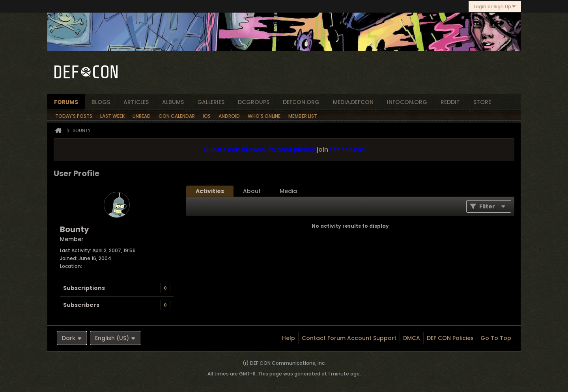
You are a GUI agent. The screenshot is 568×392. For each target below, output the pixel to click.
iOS (207, 116)
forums (66, 102)
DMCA (412, 338)
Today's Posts (74, 116)
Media (288, 191)
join (322, 150)
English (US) (115, 338)
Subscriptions (84, 288)
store (482, 102)
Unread (142, 116)
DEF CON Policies (450, 338)
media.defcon (353, 102)
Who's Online (264, 116)
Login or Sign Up (495, 7)
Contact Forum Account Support (349, 338)
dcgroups (254, 102)
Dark (72, 338)
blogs (101, 102)
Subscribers (81, 305)
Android (229, 116)
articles (136, 102)
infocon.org (407, 102)
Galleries (211, 102)
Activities (210, 191)
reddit (450, 102)
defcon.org (301, 102)
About (252, 191)
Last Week (112, 116)
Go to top (496, 338)
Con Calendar (177, 116)
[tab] (210, 191)
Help (289, 338)
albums (173, 102)
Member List (303, 116)
